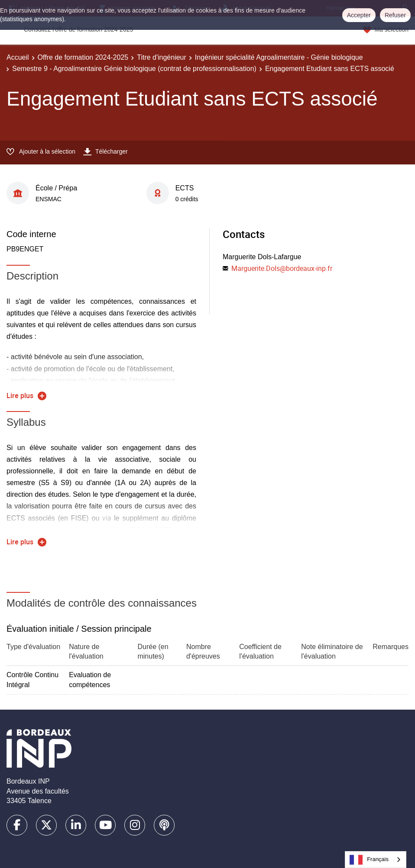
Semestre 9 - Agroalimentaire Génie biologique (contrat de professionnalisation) (134, 69)
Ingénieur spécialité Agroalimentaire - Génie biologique (279, 57)
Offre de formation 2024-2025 (83, 57)
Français (369, 860)
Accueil (18, 57)
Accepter (359, 15)
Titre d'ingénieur (162, 57)
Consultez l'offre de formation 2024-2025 (78, 29)
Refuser (395, 15)
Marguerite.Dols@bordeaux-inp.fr (282, 268)
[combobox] (376, 860)
